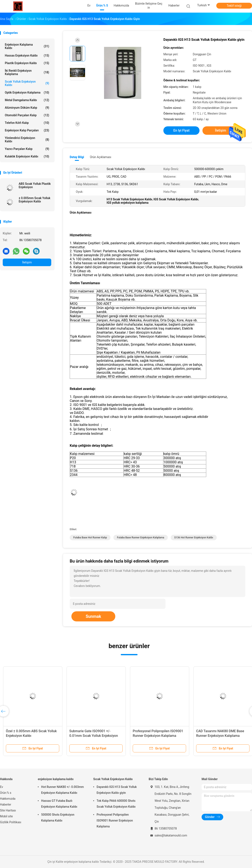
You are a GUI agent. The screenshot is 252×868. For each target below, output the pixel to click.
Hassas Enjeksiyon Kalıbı (27, 55)
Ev (2, 787)
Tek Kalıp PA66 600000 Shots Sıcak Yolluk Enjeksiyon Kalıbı (116, 804)
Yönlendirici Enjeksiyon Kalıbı (27, 140)
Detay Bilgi (77, 157)
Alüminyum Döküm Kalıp (27, 108)
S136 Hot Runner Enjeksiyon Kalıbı (194, 538)
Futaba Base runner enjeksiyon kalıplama (141, 538)
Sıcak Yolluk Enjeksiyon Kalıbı (27, 83)
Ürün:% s (6, 793)
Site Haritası (8, 810)
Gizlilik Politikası (11, 822)
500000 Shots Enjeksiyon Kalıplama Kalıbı (58, 818)
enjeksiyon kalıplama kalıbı (27, 46)
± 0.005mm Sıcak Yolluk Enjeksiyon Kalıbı (35, 200)
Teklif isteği (234, 6)
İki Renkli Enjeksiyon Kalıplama (27, 72)
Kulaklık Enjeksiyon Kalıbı (27, 156)
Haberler (6, 805)
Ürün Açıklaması (100, 157)
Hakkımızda (8, 799)
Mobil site (6, 816)
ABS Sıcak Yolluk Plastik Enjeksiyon (35, 185)
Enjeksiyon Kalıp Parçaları (27, 130)
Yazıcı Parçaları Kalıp (27, 149)
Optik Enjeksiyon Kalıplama (27, 92)
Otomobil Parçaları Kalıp (27, 115)
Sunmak (93, 616)
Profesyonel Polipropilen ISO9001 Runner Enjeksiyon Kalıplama (115, 820)
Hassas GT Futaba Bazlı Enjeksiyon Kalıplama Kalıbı (59, 804)
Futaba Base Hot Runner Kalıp (90, 538)
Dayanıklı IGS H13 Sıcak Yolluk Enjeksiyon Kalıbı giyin (117, 790)
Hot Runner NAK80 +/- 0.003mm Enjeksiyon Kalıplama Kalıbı (62, 790)
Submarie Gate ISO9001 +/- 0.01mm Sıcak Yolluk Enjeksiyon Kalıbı (94, 736)
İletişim (27, 262)
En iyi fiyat (182, 130)
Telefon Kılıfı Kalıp (27, 123)
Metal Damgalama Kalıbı (27, 100)
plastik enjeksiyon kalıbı (27, 63)
